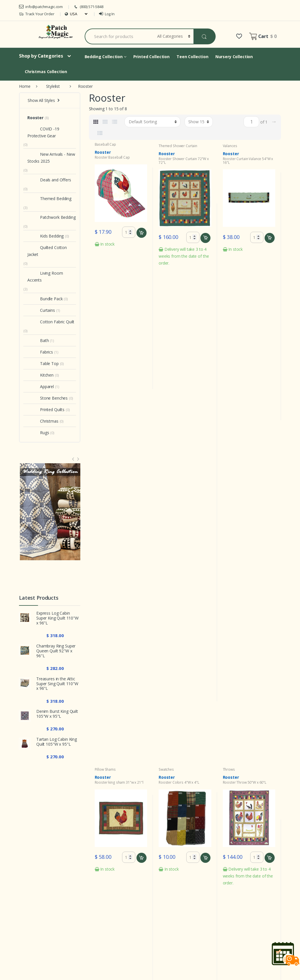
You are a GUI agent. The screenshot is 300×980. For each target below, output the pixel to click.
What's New (144, 882)
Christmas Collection (46, 72)
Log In (107, 14)
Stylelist (53, 86)
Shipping (140, 936)
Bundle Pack (45, 299)
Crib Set (101, 555)
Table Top (43, 363)
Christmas (43, 421)
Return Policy (195, 893)
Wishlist (226, 904)
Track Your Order (37, 14)
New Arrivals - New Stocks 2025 (51, 158)
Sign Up (261, 845)
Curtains (41, 310)
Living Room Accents (45, 277)
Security (191, 904)
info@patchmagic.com (41, 7)
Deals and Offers (49, 180)
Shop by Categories (41, 56)
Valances (230, 146)
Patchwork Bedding (52, 217)
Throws (229, 277)
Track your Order (235, 893)
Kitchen (40, 375)
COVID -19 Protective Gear (43, 132)
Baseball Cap (105, 144)
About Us (228, 925)
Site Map (227, 915)
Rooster (35, 118)
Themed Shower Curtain (178, 146)
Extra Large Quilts (236, 958)
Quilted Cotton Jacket (47, 251)
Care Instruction (147, 915)
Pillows (100, 404)
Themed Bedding (49, 199)
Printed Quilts (46, 410)
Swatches (166, 277)
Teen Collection (192, 57)
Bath (38, 340)
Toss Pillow (116, 404)
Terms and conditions (152, 904)
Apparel (41, 387)
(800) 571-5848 (88, 7)
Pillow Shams (105, 277)
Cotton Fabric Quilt (51, 322)
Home (25, 86)
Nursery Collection (234, 57)
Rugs (38, 433)
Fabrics (40, 352)
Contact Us (230, 936)
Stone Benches (48, 398)
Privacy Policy (196, 882)
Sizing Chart (143, 925)
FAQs (137, 947)
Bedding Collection (106, 57)
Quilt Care (192, 925)
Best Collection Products (242, 947)
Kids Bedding (45, 236)
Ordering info (144, 893)
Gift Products (195, 936)
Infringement (195, 915)
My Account (230, 882)
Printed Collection (151, 57)
